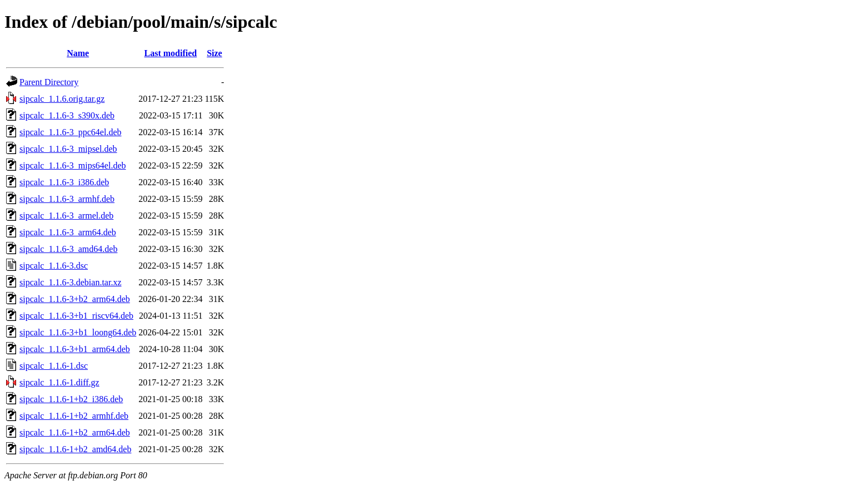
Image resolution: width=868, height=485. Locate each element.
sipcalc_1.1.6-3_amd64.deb (68, 249)
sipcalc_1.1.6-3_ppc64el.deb (71, 132)
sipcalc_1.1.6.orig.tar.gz (62, 99)
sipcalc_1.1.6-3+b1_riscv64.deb (76, 316)
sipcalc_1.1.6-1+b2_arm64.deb (75, 432)
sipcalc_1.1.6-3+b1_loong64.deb (78, 332)
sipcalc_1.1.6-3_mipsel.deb (68, 149)
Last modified (171, 53)
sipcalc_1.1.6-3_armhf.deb (67, 199)
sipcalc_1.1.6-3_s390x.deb (67, 115)
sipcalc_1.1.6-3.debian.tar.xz (71, 282)
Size (214, 53)
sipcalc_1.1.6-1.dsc (54, 366)
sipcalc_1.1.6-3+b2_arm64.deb (75, 299)
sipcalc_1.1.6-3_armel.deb (66, 216)
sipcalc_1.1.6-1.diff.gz (59, 382)
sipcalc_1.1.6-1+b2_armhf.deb (74, 416)
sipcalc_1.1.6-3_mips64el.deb (73, 165)
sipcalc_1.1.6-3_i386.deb (64, 182)
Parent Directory (49, 82)
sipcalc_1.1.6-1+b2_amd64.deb (75, 449)
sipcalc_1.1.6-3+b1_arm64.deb (75, 349)
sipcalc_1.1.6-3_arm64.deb (68, 232)
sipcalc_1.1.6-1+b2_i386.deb (71, 399)
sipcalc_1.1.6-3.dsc (54, 266)
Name (78, 53)
